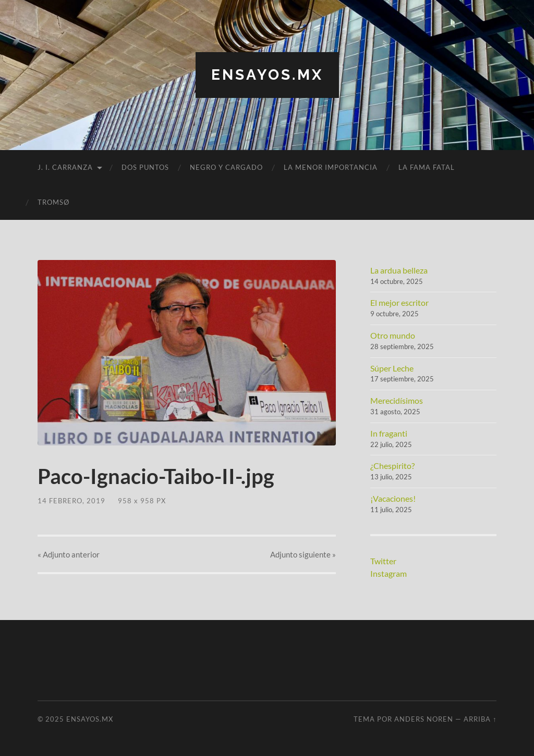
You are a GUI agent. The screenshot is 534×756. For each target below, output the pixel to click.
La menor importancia (331, 167)
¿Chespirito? (392, 466)
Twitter (383, 561)
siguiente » (303, 554)
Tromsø (53, 202)
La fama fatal (427, 167)
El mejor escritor (399, 302)
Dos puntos (145, 167)
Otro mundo (393, 335)
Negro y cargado (226, 167)
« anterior (69, 554)
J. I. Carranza (65, 167)
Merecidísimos (397, 400)
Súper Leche (392, 368)
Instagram (389, 573)
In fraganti (389, 433)
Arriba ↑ (480, 719)
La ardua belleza (399, 270)
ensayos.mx (267, 75)
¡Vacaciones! (393, 498)
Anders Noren (424, 719)
